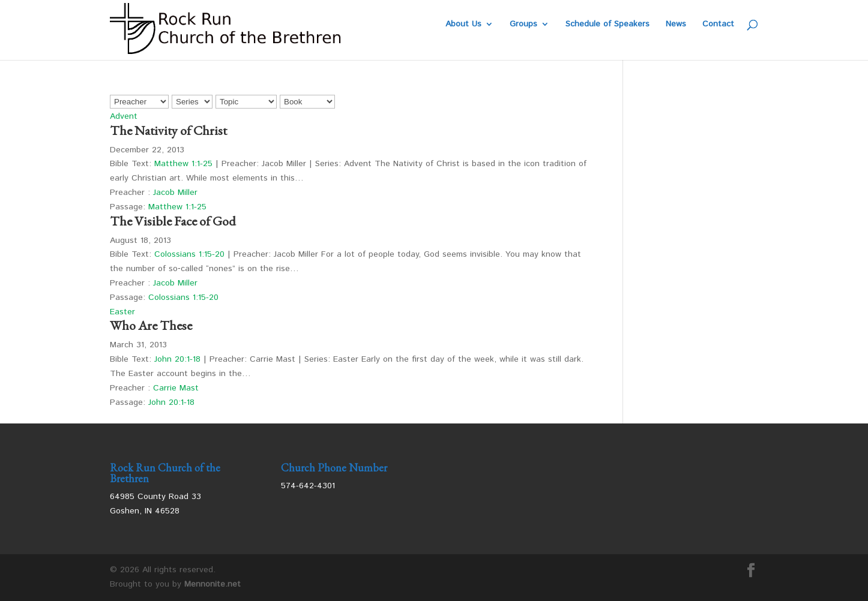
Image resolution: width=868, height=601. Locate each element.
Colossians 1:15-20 (189, 254)
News (676, 25)
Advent (124, 116)
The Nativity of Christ (168, 130)
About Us (463, 25)
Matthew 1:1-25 (183, 164)
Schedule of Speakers (607, 25)
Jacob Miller (175, 193)
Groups (523, 25)
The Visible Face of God (173, 221)
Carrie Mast (176, 388)
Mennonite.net (212, 584)
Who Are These (151, 325)
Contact (718, 25)
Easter (122, 312)
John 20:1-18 (177, 359)
